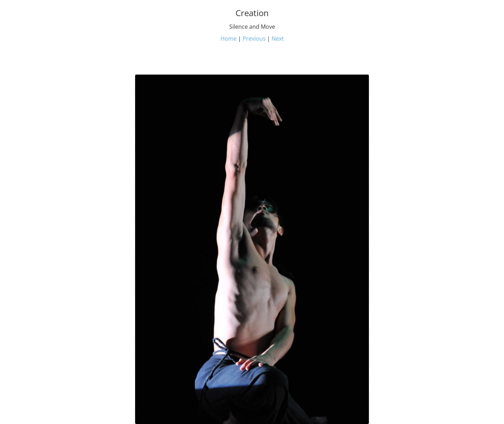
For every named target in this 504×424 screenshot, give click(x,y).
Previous (254, 39)
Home (229, 39)
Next (278, 39)
